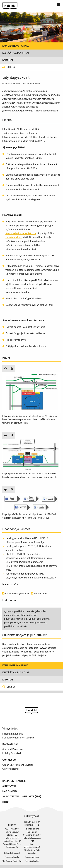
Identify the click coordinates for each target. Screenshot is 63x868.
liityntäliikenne (29, 615)
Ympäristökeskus (32, 861)
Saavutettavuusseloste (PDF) (22, 797)
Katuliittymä (39, 593)
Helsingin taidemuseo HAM (32, 840)
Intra (6, 802)
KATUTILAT (8, 60)
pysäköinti (10, 626)
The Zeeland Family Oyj (12, 861)
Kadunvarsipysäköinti (16, 593)
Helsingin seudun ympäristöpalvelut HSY (12, 840)
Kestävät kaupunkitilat (16, 53)
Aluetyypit (9, 786)
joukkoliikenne (12, 615)
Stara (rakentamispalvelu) (32, 846)
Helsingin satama (32, 829)
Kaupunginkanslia (12, 857)
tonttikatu (22, 626)
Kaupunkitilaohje (14, 781)
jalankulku (41, 611)
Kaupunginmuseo (32, 857)
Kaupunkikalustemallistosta (21, 233)
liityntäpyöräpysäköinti (17, 619)
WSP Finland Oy (12, 829)
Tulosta (9, 67)
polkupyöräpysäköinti (16, 623)
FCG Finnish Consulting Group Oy (32, 833)
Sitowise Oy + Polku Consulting (32, 852)
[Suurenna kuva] (12, 369)
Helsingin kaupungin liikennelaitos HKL (32, 823)
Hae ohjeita (10, 791)
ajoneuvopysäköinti (15, 611)
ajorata (30, 611)
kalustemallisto (14, 237)
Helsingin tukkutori (12, 853)
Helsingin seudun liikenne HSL (12, 833)
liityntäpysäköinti (40, 619)
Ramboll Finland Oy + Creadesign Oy (12, 846)
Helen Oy (12, 825)
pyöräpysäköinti (38, 623)
